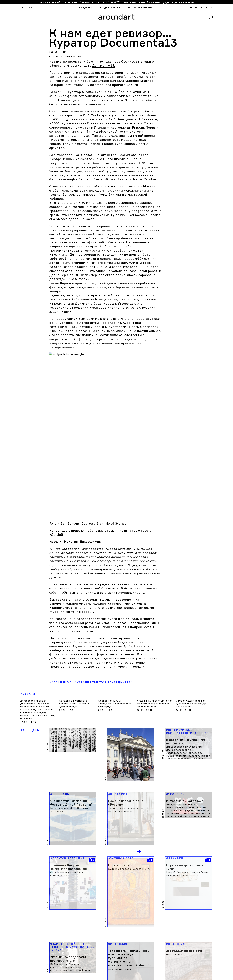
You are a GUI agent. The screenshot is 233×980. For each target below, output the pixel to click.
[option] (73, 811)
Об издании (85, 8)
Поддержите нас (110, 8)
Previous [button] (126, 783)
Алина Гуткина (74, 57)
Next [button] (139, 783)
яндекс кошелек (34, 978)
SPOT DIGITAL (83, 978)
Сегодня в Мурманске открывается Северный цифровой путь (74, 647)
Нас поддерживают (140, 8)
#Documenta (60, 626)
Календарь (30, 674)
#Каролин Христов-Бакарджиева (103, 626)
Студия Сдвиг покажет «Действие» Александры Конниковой (192, 647)
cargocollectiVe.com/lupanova (87, 976)
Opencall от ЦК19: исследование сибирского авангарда (115, 647)
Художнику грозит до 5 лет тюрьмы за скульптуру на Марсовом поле (155, 647)
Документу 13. (104, 66)
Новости (28, 637)
